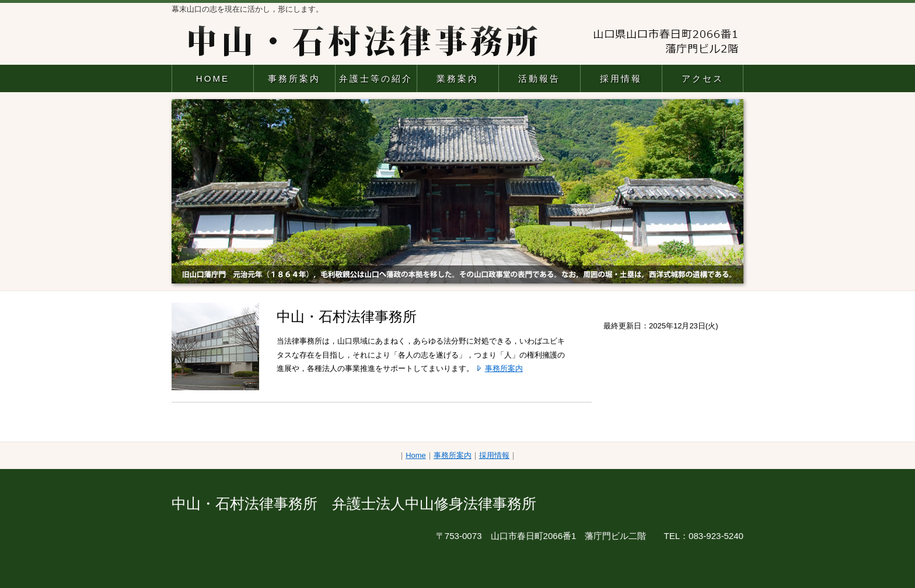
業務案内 (457, 78)
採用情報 (621, 78)
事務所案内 (294, 78)
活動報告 (539, 78)
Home (416, 455)
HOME (213, 78)
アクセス (703, 78)
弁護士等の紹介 (376, 78)
